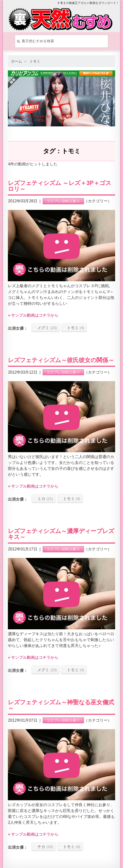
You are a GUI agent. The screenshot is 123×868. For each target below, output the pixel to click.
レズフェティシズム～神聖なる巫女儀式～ (61, 705)
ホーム (17, 61)
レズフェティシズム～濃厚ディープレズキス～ (61, 534)
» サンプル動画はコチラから (33, 315)
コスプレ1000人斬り (63, 201)
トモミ (35, 61)
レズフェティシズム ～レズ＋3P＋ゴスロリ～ (60, 186)
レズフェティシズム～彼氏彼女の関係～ (61, 360)
